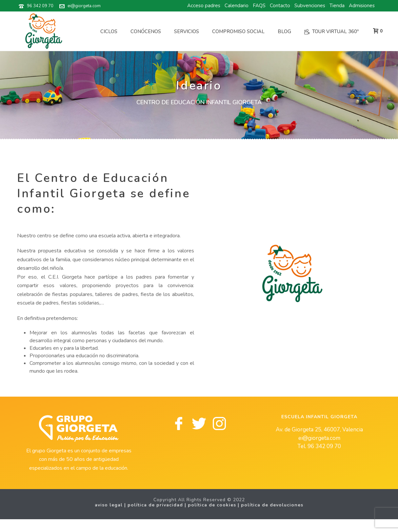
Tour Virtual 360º (331, 31)
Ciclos (109, 31)
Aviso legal (109, 505)
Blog (284, 31)
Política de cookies (212, 505)
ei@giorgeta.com (84, 6)
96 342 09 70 (40, 6)
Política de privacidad (155, 505)
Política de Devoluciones (272, 505)
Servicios (187, 31)
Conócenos (146, 31)
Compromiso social (238, 31)
